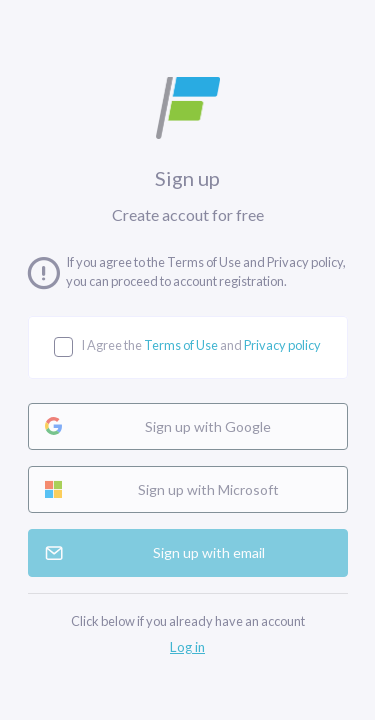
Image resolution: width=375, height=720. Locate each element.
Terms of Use (181, 345)
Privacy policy (282, 345)
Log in (187, 647)
